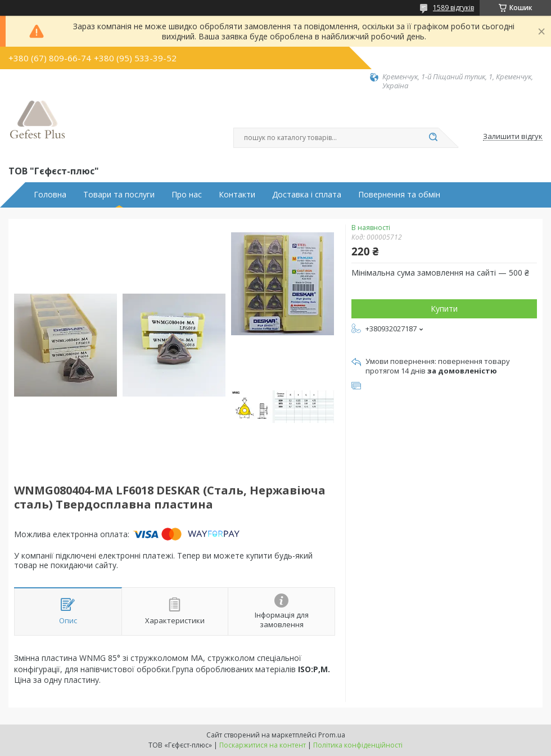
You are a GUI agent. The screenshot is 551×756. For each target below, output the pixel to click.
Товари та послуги (119, 195)
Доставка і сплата (307, 195)
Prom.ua (332, 735)
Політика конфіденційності (358, 745)
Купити (444, 309)
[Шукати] (433, 138)
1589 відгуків (453, 8)
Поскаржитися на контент (263, 745)
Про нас (187, 195)
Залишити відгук (513, 137)
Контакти (237, 195)
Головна (50, 195)
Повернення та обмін (399, 195)
